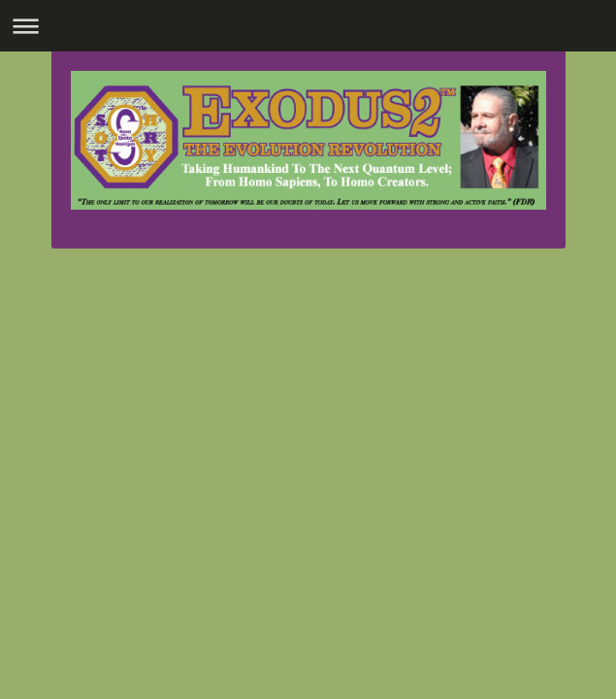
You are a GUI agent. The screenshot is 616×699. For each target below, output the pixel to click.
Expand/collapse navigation (308, 26)
